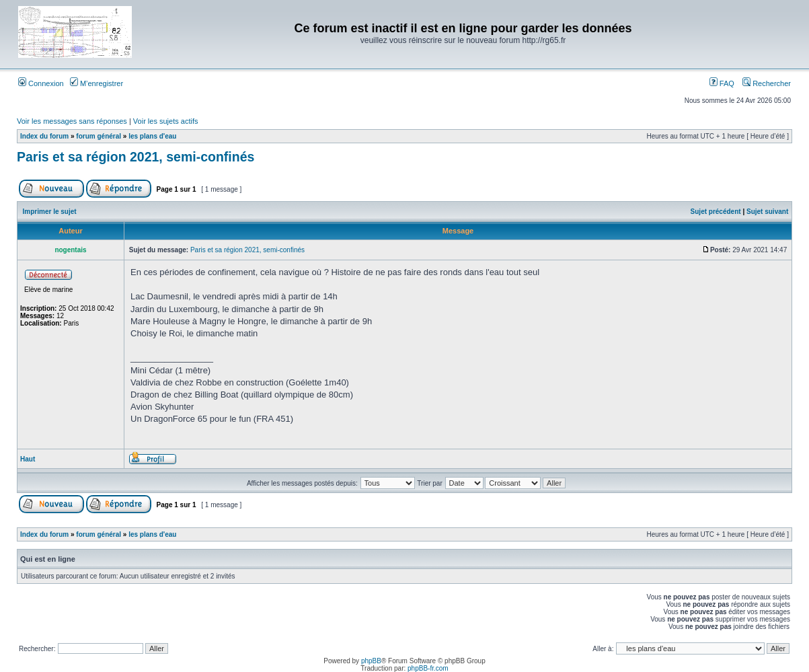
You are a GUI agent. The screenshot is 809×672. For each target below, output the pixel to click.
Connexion (41, 83)
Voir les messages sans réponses (72, 121)
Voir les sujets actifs (166, 121)
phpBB (371, 661)
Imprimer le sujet (50, 212)
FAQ (722, 83)
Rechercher (767, 83)
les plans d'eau (152, 136)
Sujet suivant (767, 212)
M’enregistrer (97, 83)
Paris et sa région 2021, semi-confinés (136, 157)
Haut (28, 459)
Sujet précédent (716, 212)
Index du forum (44, 136)
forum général (99, 136)
